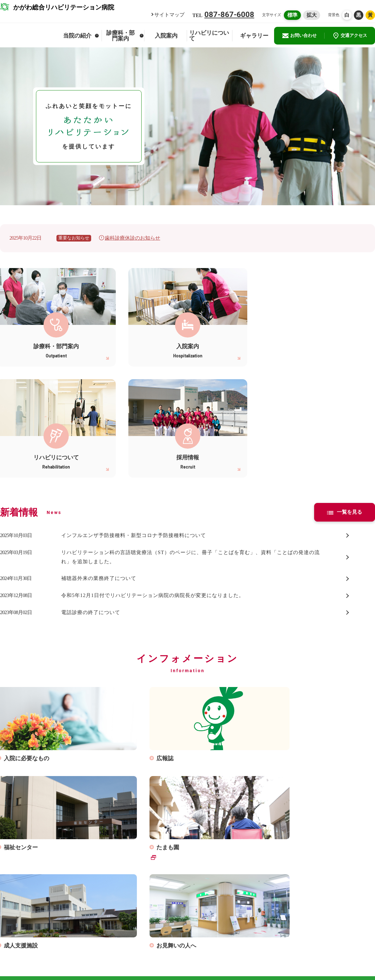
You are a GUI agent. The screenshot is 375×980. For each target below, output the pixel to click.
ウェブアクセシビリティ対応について (343, 953)
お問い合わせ (299, 36)
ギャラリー (254, 36)
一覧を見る (345, 401)
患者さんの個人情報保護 (250, 942)
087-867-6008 (229, 15)
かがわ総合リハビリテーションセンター (332, 933)
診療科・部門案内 (125, 36)
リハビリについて (209, 36)
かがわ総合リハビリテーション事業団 (330, 942)
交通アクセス (350, 36)
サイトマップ (169, 15)
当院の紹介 (81, 36)
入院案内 (166, 36)
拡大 (312, 15)
